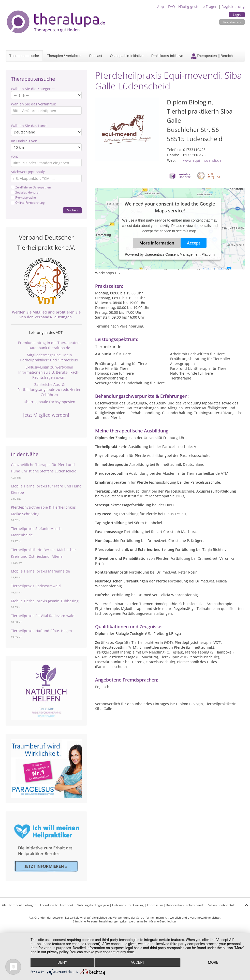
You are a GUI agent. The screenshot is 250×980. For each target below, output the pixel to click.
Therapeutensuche (24, 56)
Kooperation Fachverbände (185, 905)
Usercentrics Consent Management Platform (180, 254)
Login (237, 15)
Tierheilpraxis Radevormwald (36, 586)
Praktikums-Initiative (167, 56)
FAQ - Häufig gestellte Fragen (193, 6)
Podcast (96, 56)
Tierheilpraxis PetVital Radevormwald (43, 616)
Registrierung (233, 6)
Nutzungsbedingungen (93, 905)
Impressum (155, 905)
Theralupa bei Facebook (57, 905)
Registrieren (232, 22)
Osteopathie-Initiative (127, 56)
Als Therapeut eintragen (19, 905)
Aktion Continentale (222, 905)
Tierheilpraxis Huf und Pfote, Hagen (41, 631)
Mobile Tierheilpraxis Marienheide (40, 571)
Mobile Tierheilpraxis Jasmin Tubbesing (45, 601)
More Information (157, 243)
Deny (62, 962)
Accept (194, 243)
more (213, 962)
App (161, 6)
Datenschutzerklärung (128, 905)
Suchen (72, 210)
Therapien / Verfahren (64, 56)
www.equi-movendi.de (202, 160)
